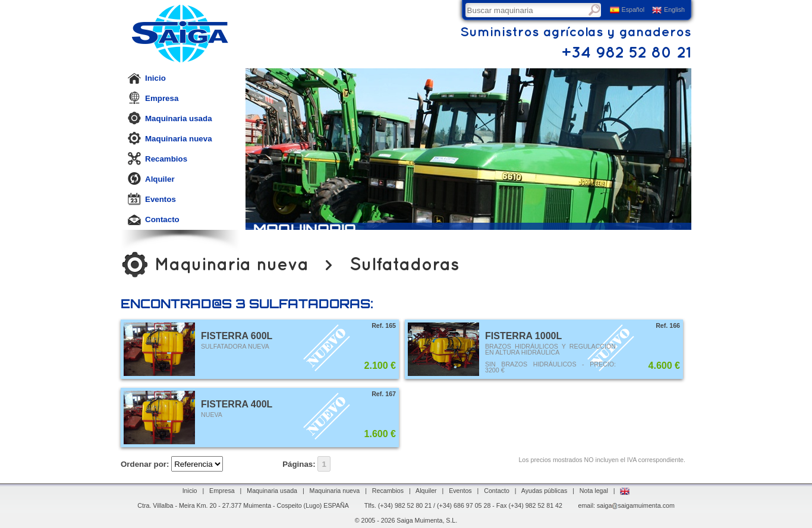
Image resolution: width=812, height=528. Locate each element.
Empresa (153, 98)
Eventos (152, 199)
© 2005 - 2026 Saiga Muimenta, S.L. (406, 520)
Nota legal (594, 491)
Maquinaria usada (170, 118)
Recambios (157, 159)
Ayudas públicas (544, 491)
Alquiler (151, 179)
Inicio (147, 78)
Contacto (153, 219)
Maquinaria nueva (170, 138)
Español (627, 10)
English (668, 10)
